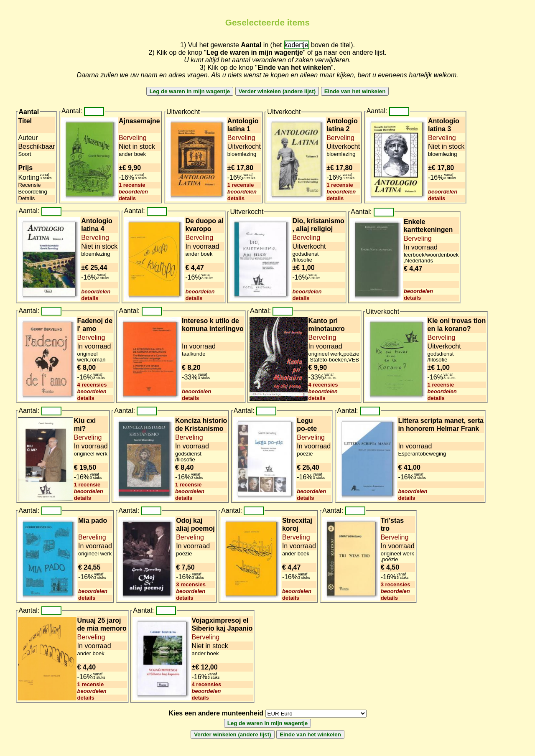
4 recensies (92, 385)
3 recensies (191, 584)
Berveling (133, 138)
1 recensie (132, 185)
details (127, 198)
